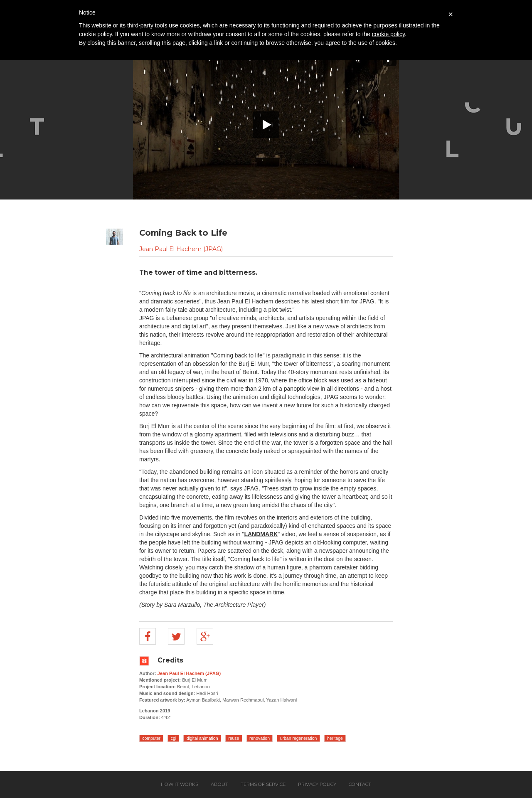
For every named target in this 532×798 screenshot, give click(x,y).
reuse (234, 738)
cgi (174, 738)
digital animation (202, 738)
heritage (335, 738)
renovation (260, 738)
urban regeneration (299, 738)
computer (151, 738)
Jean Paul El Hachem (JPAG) (181, 249)
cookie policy (388, 34)
